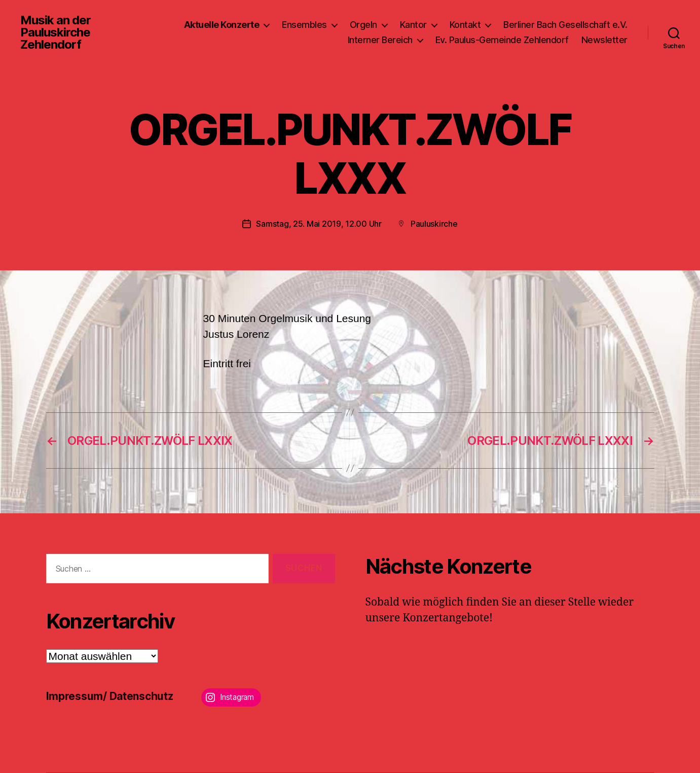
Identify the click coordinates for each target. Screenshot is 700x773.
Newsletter (604, 40)
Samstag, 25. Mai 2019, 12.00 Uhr (319, 224)
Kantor (413, 25)
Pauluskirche (434, 224)
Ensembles (304, 25)
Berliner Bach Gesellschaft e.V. (565, 25)
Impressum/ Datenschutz (110, 696)
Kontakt (465, 25)
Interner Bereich (380, 40)
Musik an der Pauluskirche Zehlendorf (56, 32)
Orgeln (363, 25)
